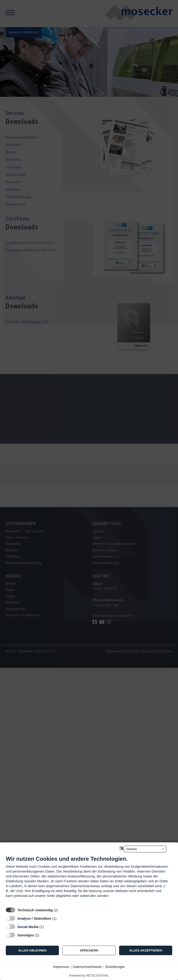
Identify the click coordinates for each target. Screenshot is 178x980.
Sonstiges (26, 935)
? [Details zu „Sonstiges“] (44, 935)
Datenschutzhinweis (87, 967)
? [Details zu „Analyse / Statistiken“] (61, 918)
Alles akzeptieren (146, 950)
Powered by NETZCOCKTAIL (89, 975)
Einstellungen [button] (115, 967)
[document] (89, 880)
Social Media (28, 927)
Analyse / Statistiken (34, 918)
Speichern (89, 950)
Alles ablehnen (32, 950)
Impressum (61, 967)
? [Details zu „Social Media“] (48, 927)
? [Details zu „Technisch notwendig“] (62, 910)
